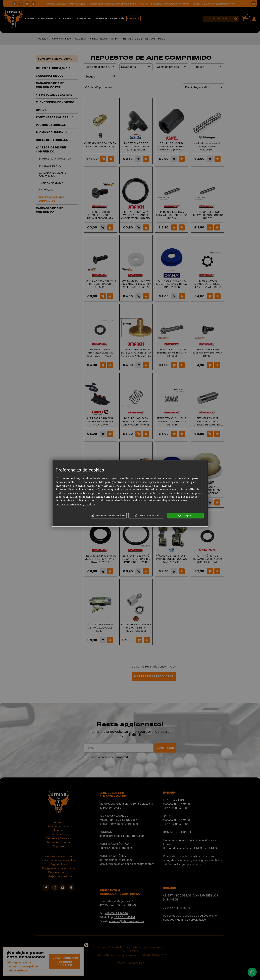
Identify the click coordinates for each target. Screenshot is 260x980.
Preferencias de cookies (108, 516)
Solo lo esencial (147, 516)
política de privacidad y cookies (75, 504)
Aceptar (185, 516)
